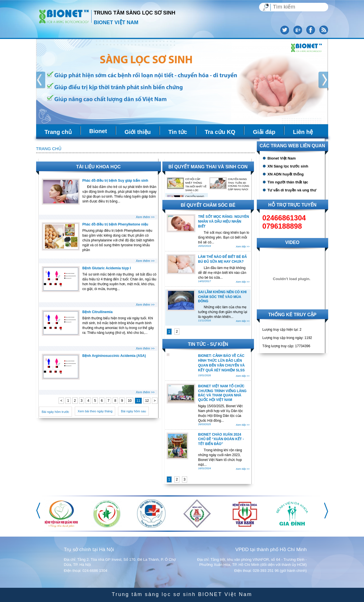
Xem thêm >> (145, 217)
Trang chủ (58, 132)
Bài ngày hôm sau (133, 411)
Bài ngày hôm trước (56, 412)
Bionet (98, 131)
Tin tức (178, 132)
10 (130, 401)
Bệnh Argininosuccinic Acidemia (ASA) (114, 356)
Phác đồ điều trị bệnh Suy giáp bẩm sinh (115, 181)
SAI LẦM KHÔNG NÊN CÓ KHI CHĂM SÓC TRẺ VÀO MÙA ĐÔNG (223, 297)
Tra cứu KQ (220, 132)
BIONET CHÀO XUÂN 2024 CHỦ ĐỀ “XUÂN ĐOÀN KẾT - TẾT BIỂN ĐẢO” (221, 439)
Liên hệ (303, 132)
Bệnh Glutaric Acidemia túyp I (107, 268)
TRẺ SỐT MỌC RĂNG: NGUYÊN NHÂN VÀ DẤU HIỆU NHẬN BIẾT (224, 222)
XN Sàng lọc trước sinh (288, 166)
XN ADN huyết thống (286, 174)
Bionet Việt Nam (282, 158)
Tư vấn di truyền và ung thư (292, 190)
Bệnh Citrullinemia (98, 312)
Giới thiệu (138, 132)
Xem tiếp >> (243, 247)
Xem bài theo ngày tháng (95, 411)
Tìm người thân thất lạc (288, 182)
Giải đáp (264, 132)
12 (147, 401)
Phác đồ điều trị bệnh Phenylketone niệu (115, 224)
